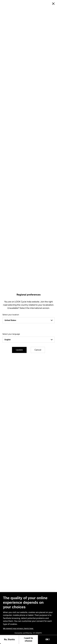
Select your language (11, 334)
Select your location (11, 315)
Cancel (38, 350)
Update (19, 350)
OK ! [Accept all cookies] (23, 640)
